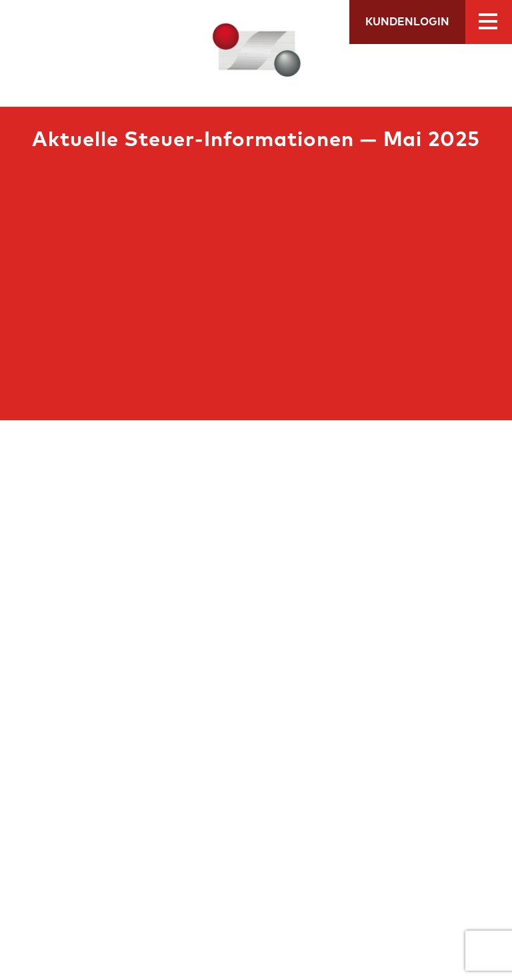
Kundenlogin (407, 22)
